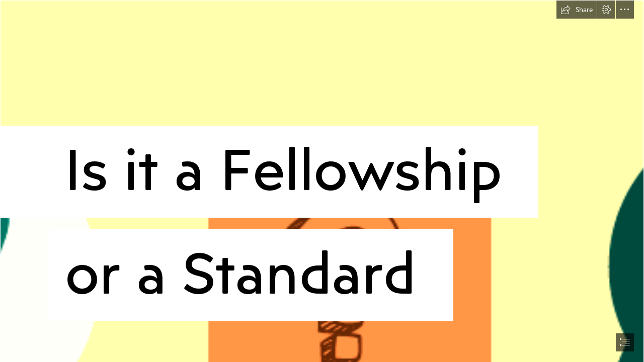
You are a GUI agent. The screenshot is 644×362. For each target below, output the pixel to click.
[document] (322, 181)
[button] (577, 10)
